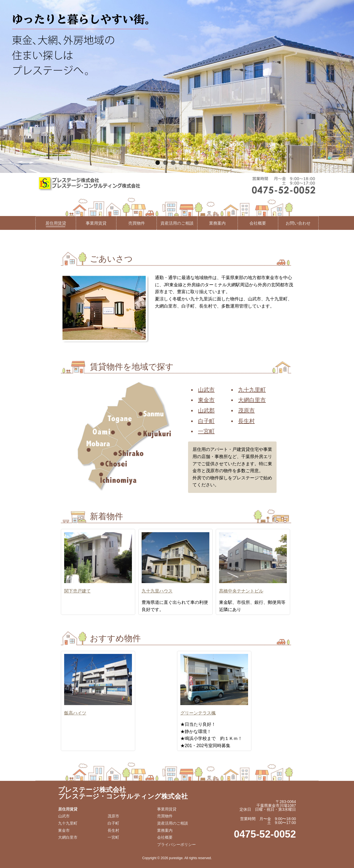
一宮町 (206, 431)
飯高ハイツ (75, 713)
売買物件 (137, 223)
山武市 (206, 390)
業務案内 (217, 223)
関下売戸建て (77, 591)
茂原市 (246, 410)
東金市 (206, 400)
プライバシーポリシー (176, 844)
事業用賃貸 (96, 223)
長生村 (246, 421)
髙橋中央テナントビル (241, 591)
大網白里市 (252, 400)
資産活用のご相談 (177, 223)
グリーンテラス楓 (198, 713)
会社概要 (258, 223)
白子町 (206, 421)
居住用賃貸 (56, 223)
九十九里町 (252, 390)
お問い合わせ (298, 223)
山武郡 (206, 410)
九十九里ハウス (157, 591)
